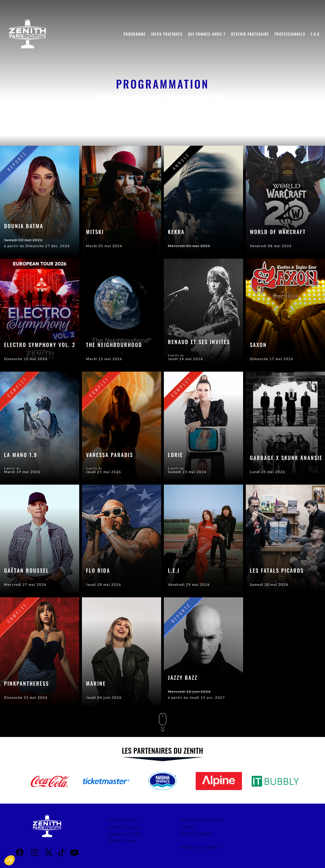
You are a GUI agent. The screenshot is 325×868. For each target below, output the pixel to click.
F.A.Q (315, 34)
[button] (9, 860)
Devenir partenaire (250, 34)
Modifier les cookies (200, 847)
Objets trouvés (121, 840)
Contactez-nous (122, 820)
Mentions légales (197, 833)
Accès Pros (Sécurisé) (201, 820)
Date (266, 132)
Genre (289, 132)
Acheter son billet (124, 833)
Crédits (188, 827)
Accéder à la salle (124, 827)
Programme (135, 34)
